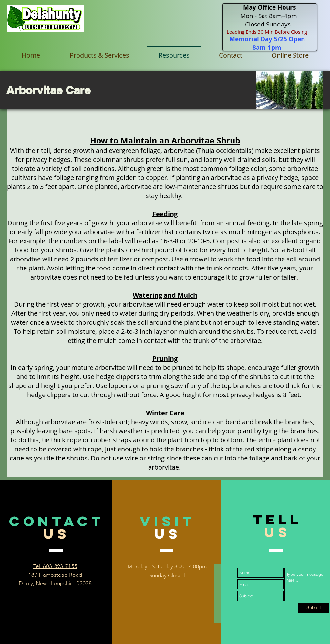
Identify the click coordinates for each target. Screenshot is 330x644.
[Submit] (314, 608)
